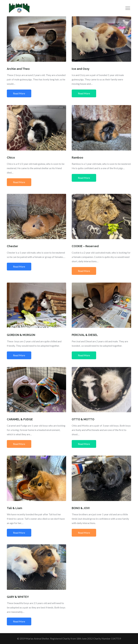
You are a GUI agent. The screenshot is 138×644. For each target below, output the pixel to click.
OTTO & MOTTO (83, 419)
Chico (11, 158)
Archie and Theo (18, 69)
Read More (19, 93)
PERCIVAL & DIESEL (85, 335)
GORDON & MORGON (21, 335)
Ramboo (77, 158)
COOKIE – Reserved (85, 246)
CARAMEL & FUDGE (20, 419)
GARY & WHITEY (18, 597)
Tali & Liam (14, 508)
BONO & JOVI (81, 508)
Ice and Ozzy (81, 69)
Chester (12, 246)
